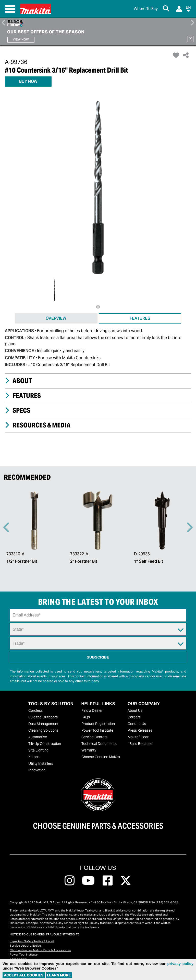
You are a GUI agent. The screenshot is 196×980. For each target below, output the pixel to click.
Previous (4, 23)
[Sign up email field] (98, 615)
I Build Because (140, 744)
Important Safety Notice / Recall (32, 941)
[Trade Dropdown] (98, 643)
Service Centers (94, 737)
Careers (134, 717)
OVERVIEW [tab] (56, 318)
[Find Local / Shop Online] (146, 9)
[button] (188, 10)
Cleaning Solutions (43, 730)
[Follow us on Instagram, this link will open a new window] (70, 881)
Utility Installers (41, 763)
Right (192, 23)
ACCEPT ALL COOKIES (24, 975)
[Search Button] (167, 9)
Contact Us (137, 724)
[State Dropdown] (98, 629)
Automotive (38, 737)
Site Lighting (38, 750)
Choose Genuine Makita (101, 757)
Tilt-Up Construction (45, 744)
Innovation (37, 770)
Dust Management (43, 724)
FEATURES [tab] (140, 318)
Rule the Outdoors (43, 717)
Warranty (89, 750)
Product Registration (98, 724)
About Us (135, 710)
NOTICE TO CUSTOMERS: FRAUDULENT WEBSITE (45, 934)
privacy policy (180, 964)
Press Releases (140, 730)
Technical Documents (99, 744)
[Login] (179, 9)
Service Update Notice (25, 946)
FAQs (86, 717)
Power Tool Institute (97, 730)
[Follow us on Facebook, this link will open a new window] (108, 881)
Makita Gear (138, 737)
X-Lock (34, 757)
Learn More (59, 975)
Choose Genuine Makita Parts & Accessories (40, 950)
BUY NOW (28, 81)
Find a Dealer (92, 710)
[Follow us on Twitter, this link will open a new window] (126, 881)
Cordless (35, 710)
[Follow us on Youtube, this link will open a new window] (88, 881)
